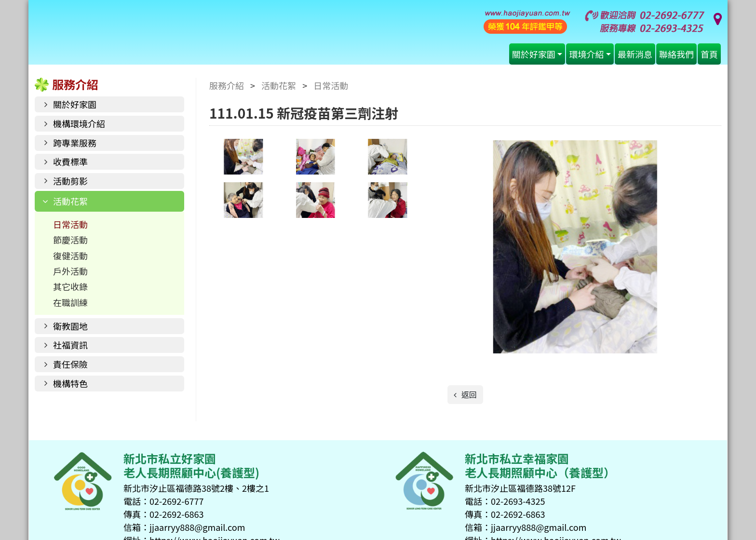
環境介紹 (586, 54)
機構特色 (70, 383)
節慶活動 (70, 240)
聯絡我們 (676, 54)
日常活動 (70, 224)
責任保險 (70, 364)
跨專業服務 (75, 143)
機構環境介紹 (79, 123)
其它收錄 (70, 286)
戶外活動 (70, 271)
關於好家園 (534, 54)
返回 (468, 394)
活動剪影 (70, 181)
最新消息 (635, 54)
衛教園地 (70, 326)
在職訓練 (70, 302)
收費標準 (70, 162)
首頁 (709, 54)
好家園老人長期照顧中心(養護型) (236, 35)
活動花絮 (70, 201)
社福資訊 (70, 345)
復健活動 (70, 256)
